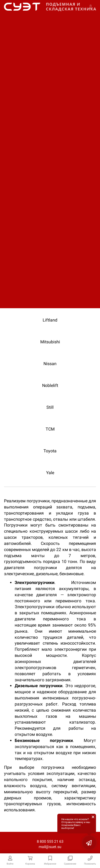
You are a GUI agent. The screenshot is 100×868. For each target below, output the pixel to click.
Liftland (50, 320)
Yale (50, 473)
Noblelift (50, 385)
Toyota (50, 451)
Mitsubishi (50, 342)
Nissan (50, 364)
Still (50, 407)
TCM (50, 429)
